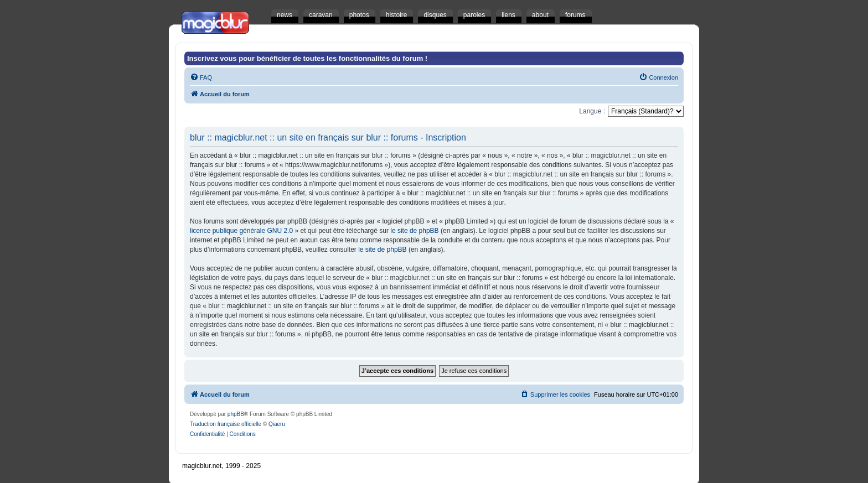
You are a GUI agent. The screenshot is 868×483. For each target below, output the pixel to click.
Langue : (592, 111)
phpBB (236, 414)
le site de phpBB (414, 231)
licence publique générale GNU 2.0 (241, 231)
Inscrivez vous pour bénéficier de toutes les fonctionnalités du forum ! (307, 58)
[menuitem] (201, 77)
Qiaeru (277, 424)
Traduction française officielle (226, 424)
